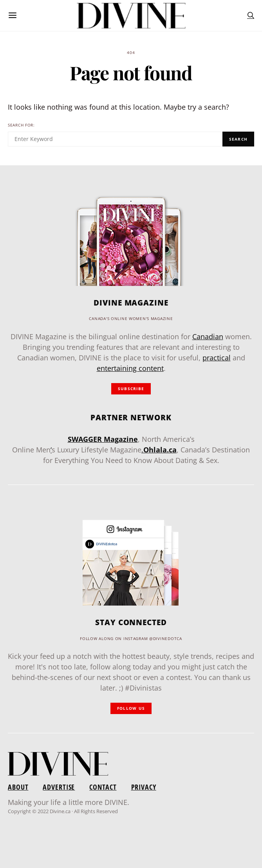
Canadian (208, 336)
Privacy (144, 787)
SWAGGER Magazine (103, 439)
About (18, 787)
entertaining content (130, 368)
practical (217, 358)
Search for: (21, 125)
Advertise (59, 787)
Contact (103, 787)
